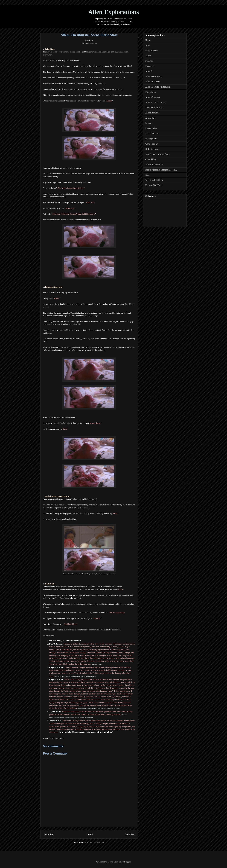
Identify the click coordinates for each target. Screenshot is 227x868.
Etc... (148, 175)
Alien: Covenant (153, 97)
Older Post (130, 834)
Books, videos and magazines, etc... (161, 170)
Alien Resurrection (154, 77)
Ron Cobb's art (152, 133)
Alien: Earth (151, 118)
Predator (149, 61)
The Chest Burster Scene (89, 43)
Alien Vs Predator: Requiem (158, 87)
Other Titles (151, 159)
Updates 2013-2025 (154, 180)
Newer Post (49, 834)
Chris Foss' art (152, 144)
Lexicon (149, 123)
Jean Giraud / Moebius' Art (157, 154)
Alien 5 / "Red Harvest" (156, 102)
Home (90, 834)
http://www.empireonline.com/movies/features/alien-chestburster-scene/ (75, 676)
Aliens (148, 56)
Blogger (127, 862)
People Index (151, 128)
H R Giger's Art (152, 149)
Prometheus (151, 92)
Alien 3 (149, 71)
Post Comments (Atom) (95, 842)
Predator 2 (150, 66)
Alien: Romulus (152, 113)
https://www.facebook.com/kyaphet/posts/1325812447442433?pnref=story (70, 718)
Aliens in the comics (154, 165)
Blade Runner (151, 51)
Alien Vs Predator (153, 82)
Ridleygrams (151, 139)
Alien (148, 45)
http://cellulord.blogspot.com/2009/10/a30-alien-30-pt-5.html (86, 732)
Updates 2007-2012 (154, 185)
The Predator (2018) (154, 108)
